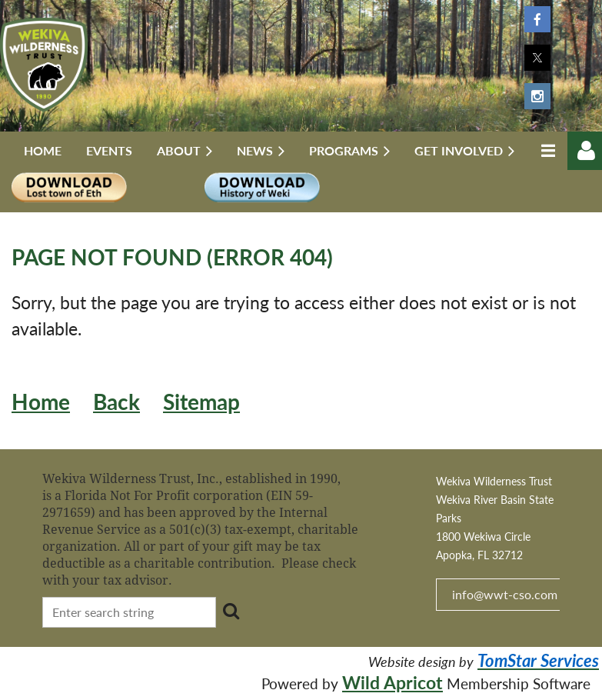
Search (231, 611)
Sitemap (201, 402)
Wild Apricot (392, 682)
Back (116, 402)
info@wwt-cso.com (505, 594)
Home (41, 402)
